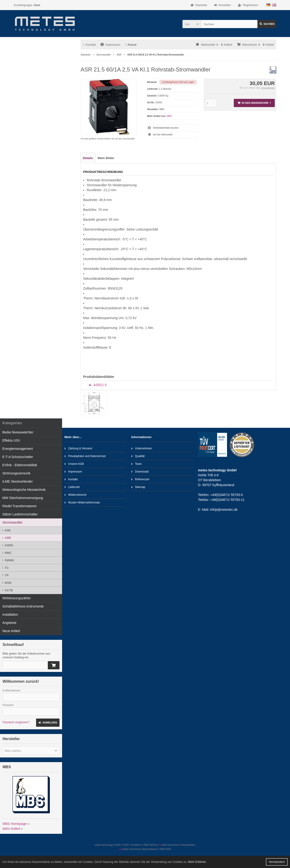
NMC (8, 553)
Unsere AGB (74, 464)
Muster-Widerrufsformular (82, 502)
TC (7, 568)
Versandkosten (268, 88)
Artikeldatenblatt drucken (166, 128)
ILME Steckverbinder (18, 481)
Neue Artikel (11, 631)
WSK (8, 583)
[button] (192, 24)
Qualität (138, 456)
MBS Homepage (15, 824)
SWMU (9, 560)
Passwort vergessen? (16, 722)
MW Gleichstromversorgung (23, 498)
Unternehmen (142, 448)
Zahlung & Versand (78, 448)
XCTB (9, 590)
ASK (8, 530)
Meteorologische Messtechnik (24, 490)
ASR (8, 538)
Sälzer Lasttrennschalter (20, 514)
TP (7, 575)
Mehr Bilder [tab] (106, 158)
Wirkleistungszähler (17, 598)
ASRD (9, 545)
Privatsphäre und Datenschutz (85, 456)
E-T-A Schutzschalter (18, 457)
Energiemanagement (18, 449)
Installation (10, 615)
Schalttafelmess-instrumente (23, 606)
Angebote (9, 623)
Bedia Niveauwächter (18, 432)
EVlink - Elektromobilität (20, 465)
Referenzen (140, 479)
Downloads (140, 471)
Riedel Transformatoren (19, 506)
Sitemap (138, 487)
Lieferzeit (72, 487)
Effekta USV (11, 440)
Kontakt (89, 45)
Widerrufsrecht (75, 495)
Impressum (110, 45)
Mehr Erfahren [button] (197, 862)
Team (136, 464)
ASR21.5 (100, 385)
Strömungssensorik (16, 473)
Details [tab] (88, 158)
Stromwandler (12, 522)
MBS (169, 116)
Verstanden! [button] (277, 862)
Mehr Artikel (11, 829)
